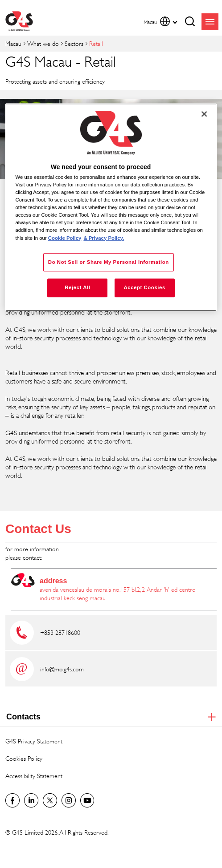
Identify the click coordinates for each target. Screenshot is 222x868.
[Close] (204, 114)
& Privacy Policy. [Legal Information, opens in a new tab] (104, 238)
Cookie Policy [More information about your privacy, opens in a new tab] (65, 238)
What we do (43, 43)
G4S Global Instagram (69, 800)
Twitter (50, 800)
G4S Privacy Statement (34, 741)
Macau (13, 43)
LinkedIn (31, 800)
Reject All (77, 288)
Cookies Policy (24, 758)
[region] (111, 207)
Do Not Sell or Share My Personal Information (109, 262)
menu (210, 22)
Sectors (74, 43)
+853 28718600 (60, 632)
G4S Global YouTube (87, 800)
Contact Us (38, 529)
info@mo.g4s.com (62, 669)
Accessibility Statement (34, 776)
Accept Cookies (144, 288)
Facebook (12, 800)
